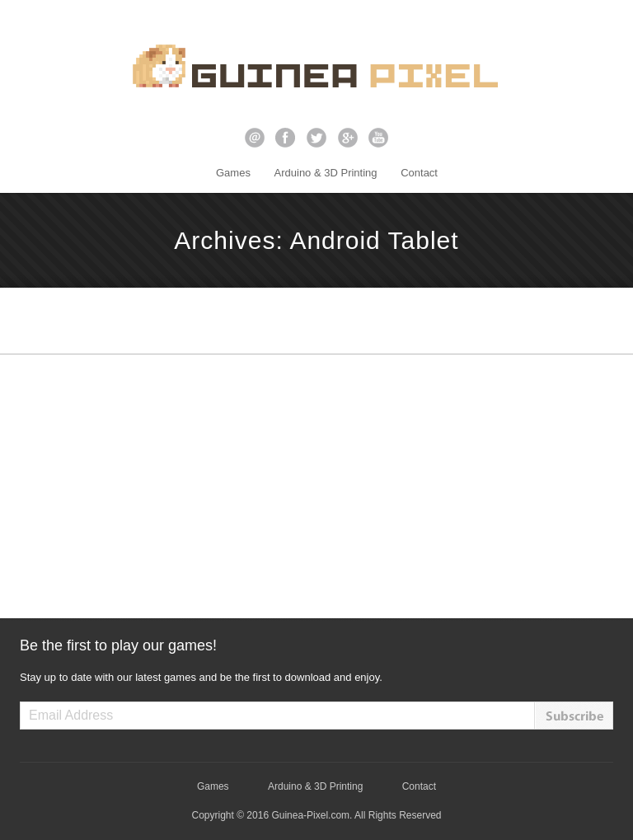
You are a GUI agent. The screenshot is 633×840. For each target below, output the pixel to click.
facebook (285, 138)
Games (233, 173)
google (348, 138)
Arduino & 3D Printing (326, 173)
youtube (378, 138)
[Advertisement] (316, 486)
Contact (419, 173)
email (255, 138)
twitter (316, 138)
